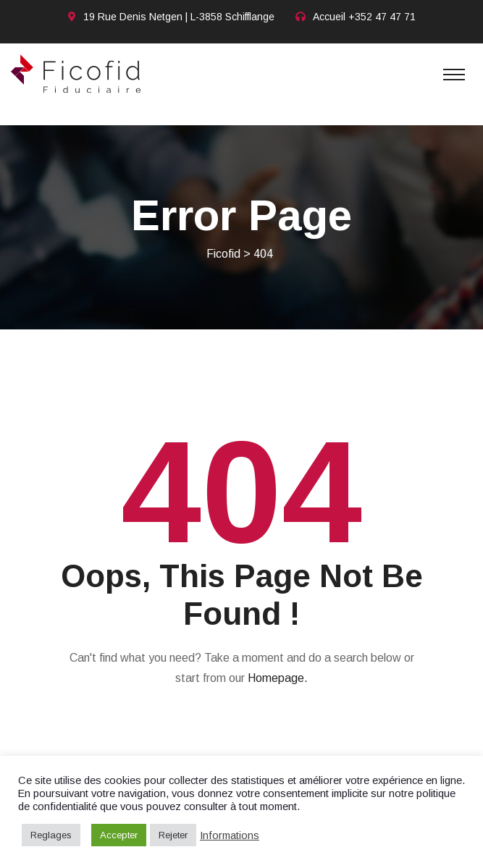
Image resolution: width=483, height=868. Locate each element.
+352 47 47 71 (382, 17)
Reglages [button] (51, 835)
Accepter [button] (119, 835)
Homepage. (278, 678)
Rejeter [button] (173, 835)
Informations (230, 835)
